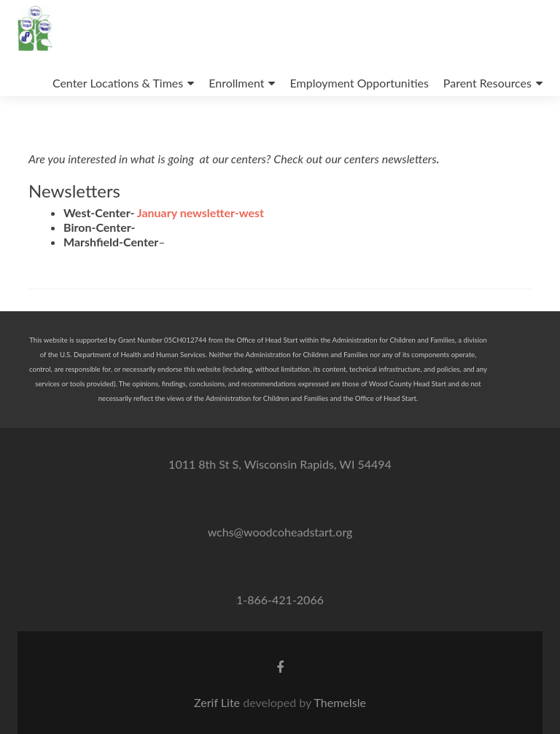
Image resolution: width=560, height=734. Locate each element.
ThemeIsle (339, 702)
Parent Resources (487, 83)
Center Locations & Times (118, 83)
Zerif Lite (218, 702)
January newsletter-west (201, 212)
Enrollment (236, 83)
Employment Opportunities (359, 83)
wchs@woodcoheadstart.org (280, 532)
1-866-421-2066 (280, 600)
